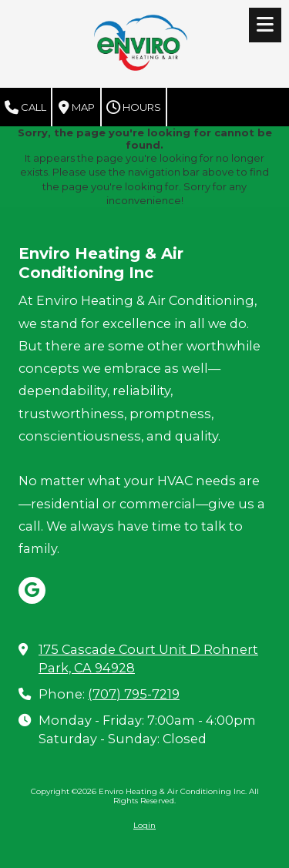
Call (25, 108)
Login (144, 825)
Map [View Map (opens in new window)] (77, 108)
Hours (134, 108)
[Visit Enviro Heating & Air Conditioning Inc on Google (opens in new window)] (32, 590)
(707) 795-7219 (134, 694)
